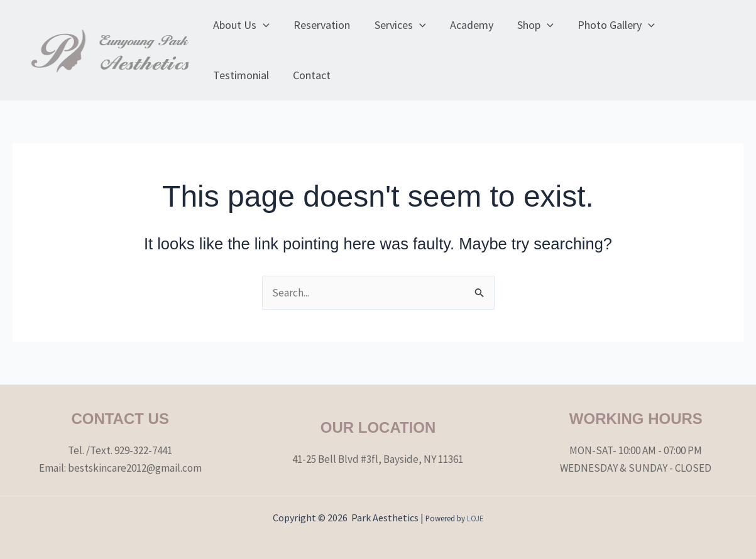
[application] (262, 25)
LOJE (475, 518)
